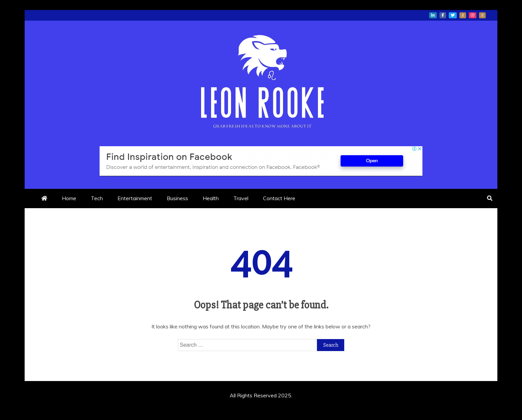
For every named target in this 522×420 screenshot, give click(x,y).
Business (177, 198)
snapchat (482, 15)
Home (69, 198)
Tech (97, 198)
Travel (241, 198)
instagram (473, 15)
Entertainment (135, 198)
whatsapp (463, 15)
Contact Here (279, 198)
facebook (443, 15)
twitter (453, 15)
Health (211, 198)
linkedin (433, 15)
